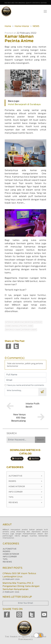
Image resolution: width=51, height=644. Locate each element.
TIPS (5, 559)
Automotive (25, 476)
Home (8, 26)
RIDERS (6, 552)
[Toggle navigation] (45, 11)
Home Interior (22, 26)
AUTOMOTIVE (10, 549)
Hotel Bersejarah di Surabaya (24, 104)
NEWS (36, 26)
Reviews (25, 503)
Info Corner (25, 492)
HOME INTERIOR (11, 554)
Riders (25, 481)
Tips (25, 497)
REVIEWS (7, 562)
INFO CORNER (10, 557)
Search (40, 440)
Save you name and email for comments (26, 385)
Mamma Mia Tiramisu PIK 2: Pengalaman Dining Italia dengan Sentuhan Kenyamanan (21, 586)
